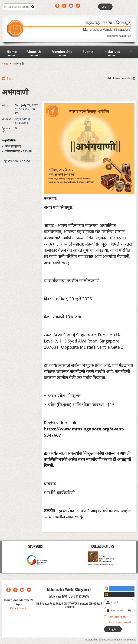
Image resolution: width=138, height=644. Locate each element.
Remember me (117, 617)
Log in (105, 7)
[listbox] (122, 78)
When (5, 105)
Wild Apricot (105, 640)
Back (10, 78)
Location (7, 119)
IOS (13, 608)
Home (5, 63)
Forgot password (120, 622)
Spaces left (6, 130)
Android (22, 608)
